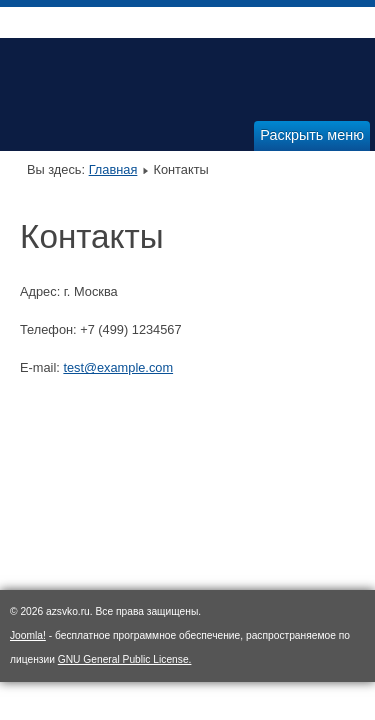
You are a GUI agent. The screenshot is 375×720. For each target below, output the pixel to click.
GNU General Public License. (125, 659)
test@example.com (118, 367)
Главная (113, 169)
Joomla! (28, 635)
